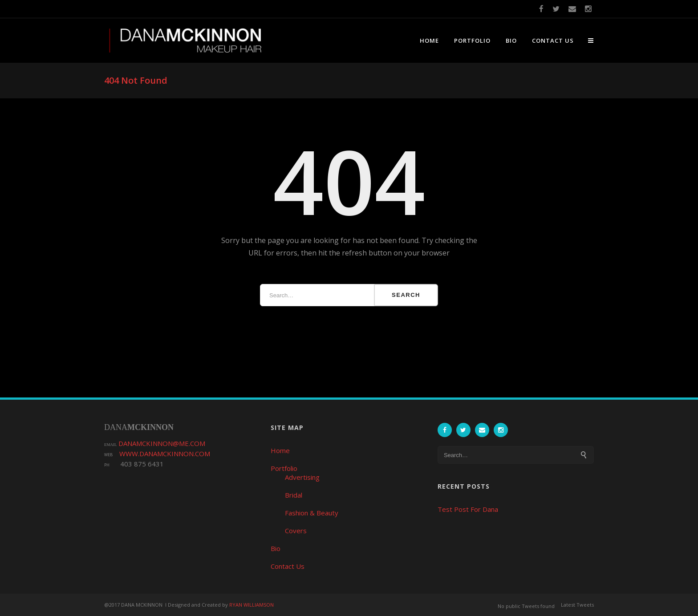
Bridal (294, 495)
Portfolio (472, 41)
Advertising (302, 477)
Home (429, 41)
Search (406, 295)
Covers (296, 531)
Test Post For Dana (468, 509)
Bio (511, 41)
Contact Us (553, 41)
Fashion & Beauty (312, 513)
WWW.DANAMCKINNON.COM (165, 454)
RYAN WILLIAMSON (252, 605)
